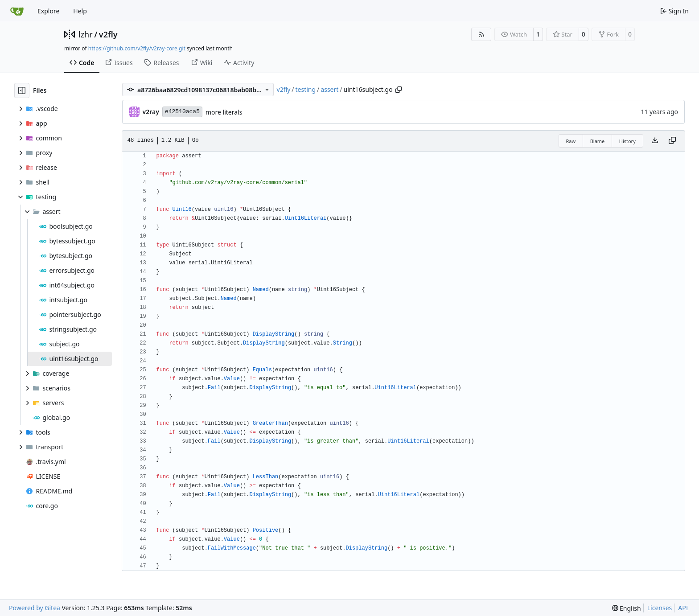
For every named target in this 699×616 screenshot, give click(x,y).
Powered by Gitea (35, 608)
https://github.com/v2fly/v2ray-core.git (137, 48)
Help (80, 11)
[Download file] (655, 141)
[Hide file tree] (22, 90)
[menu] (627, 608)
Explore (48, 11)
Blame (598, 141)
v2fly (108, 34)
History (627, 141)
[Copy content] (672, 141)
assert (329, 89)
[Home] (17, 11)
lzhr (86, 34)
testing (306, 89)
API (683, 608)
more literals (224, 112)
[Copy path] (399, 90)
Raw (571, 141)
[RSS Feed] (481, 34)
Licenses (660, 608)
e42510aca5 (182, 112)
